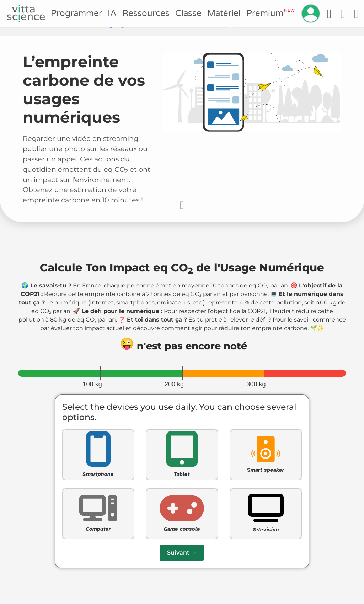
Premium (271, 13)
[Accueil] (26, 14)
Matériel (224, 13)
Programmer (76, 13)
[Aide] (343, 14)
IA (112, 13)
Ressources (146, 13)
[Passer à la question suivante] (182, 553)
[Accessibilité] (329, 14)
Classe (188, 13)
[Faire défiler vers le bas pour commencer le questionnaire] (182, 205)
